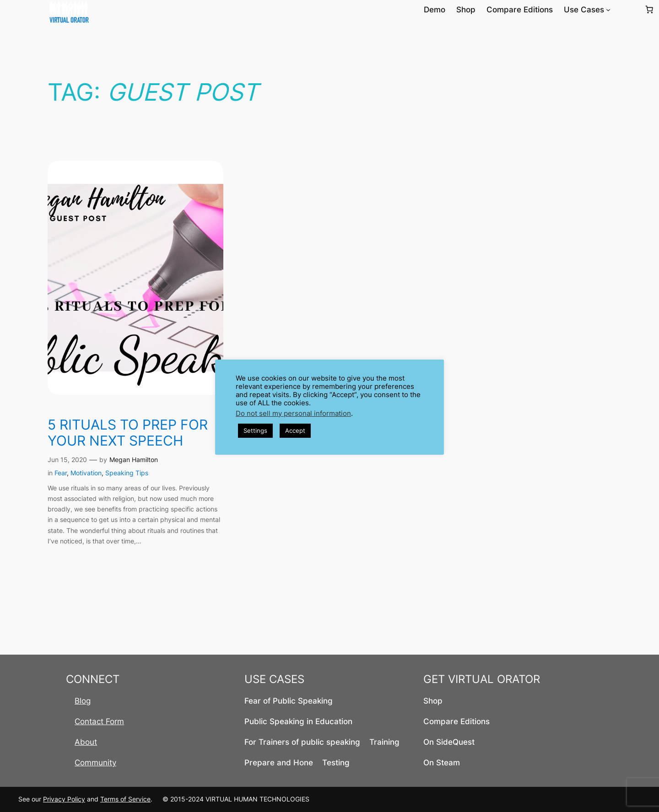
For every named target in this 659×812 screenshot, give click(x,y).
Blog (83, 701)
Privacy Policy (64, 799)
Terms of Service (125, 799)
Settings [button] (255, 430)
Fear (61, 473)
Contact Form (99, 721)
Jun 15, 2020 (67, 460)
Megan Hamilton (134, 460)
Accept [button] (295, 430)
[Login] (627, 10)
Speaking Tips (127, 473)
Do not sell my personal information (293, 414)
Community (95, 763)
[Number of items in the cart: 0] (649, 10)
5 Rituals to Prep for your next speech (128, 433)
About (86, 742)
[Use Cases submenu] (608, 10)
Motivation (86, 473)
